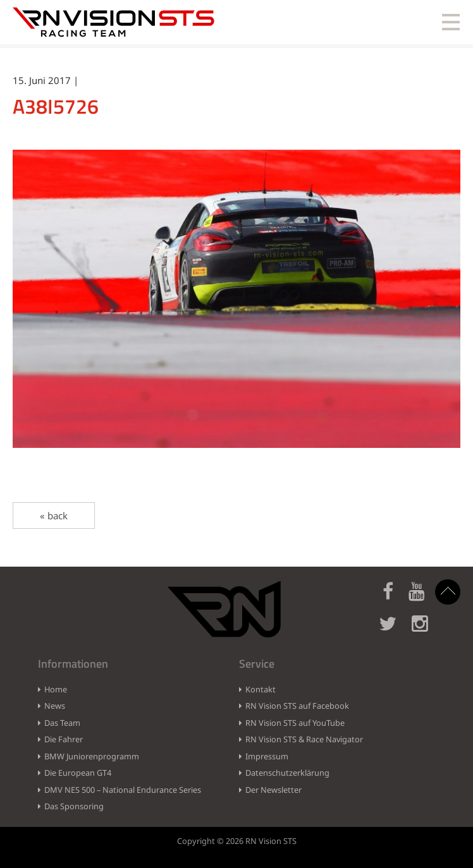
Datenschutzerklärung (287, 773)
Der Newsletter (273, 790)
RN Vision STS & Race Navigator (304, 739)
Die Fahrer (64, 739)
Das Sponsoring (74, 806)
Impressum (267, 756)
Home (56, 689)
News (55, 706)
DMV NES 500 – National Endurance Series (123, 790)
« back (54, 515)
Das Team (62, 723)
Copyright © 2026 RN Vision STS (237, 841)
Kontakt (261, 689)
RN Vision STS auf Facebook (297, 706)
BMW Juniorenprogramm (92, 756)
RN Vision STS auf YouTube (295, 723)
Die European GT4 (78, 773)
